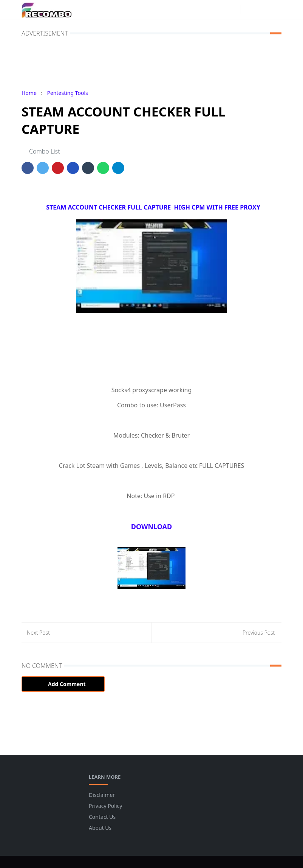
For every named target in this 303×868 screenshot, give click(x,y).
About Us (100, 828)
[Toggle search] (262, 10)
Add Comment (63, 684)
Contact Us (102, 817)
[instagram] (233, 10)
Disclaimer (102, 795)
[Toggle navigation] (275, 10)
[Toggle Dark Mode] (249, 10)
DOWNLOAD (152, 526)
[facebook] (221, 10)
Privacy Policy (105, 806)
